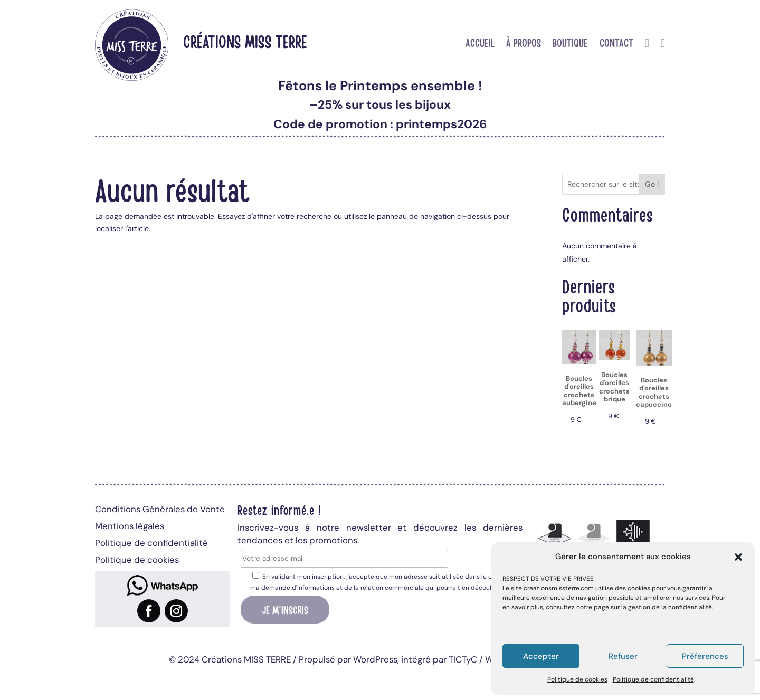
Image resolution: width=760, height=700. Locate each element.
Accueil (480, 44)
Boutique (570, 44)
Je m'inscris (285, 609)
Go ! (652, 184)
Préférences (705, 656)
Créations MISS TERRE (245, 41)
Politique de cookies (577, 679)
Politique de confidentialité (653, 679)
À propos (524, 44)
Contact (616, 44)
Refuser (623, 656)
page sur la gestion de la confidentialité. (653, 607)
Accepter (541, 656)
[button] (738, 557)
